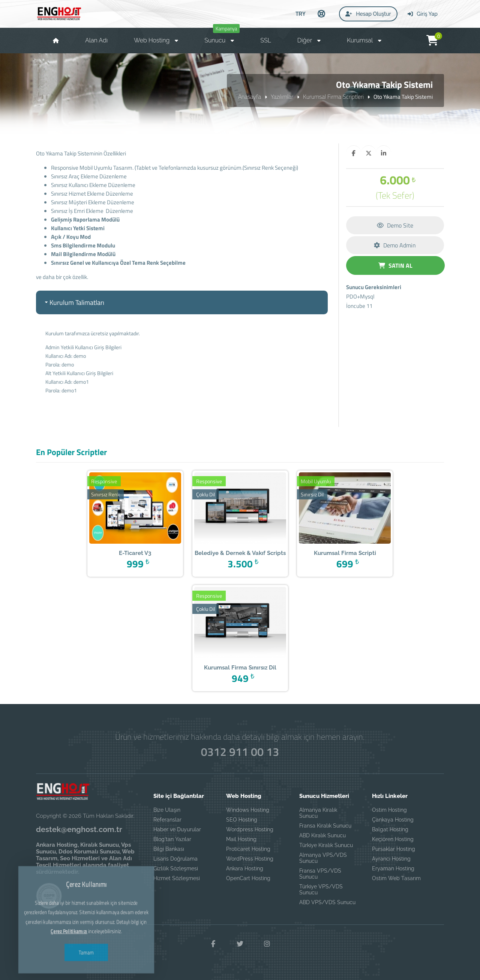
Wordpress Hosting (250, 829)
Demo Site (395, 225)
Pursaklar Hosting (394, 849)
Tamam (86, 934)
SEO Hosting (242, 820)
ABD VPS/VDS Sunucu (327, 902)
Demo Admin (395, 245)
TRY (301, 14)
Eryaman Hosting (393, 868)
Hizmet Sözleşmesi (177, 878)
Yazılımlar (282, 96)
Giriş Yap (423, 14)
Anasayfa (250, 96)
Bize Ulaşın (167, 810)
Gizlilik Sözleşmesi (176, 868)
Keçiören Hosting (393, 839)
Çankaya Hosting (393, 820)
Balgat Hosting (390, 829)
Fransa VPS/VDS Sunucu (320, 874)
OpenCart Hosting (248, 878)
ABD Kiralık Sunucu (322, 835)
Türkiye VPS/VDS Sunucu (321, 890)
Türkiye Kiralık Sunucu (326, 845)
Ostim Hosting (389, 810)
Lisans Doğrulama (175, 859)
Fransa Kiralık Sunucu (325, 826)
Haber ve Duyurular (177, 829)
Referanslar (167, 820)
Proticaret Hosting (248, 849)
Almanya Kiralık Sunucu (318, 813)
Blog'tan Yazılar (172, 839)
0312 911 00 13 (240, 752)
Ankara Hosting (245, 868)
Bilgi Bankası (169, 849)
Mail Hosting (241, 839)
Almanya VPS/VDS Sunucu (323, 858)
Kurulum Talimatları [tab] (74, 302)
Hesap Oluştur (368, 14)
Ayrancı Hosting (391, 859)
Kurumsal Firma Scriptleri (333, 96)
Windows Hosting (248, 810)
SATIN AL (395, 265)
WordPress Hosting (250, 859)
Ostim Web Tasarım (396, 878)
